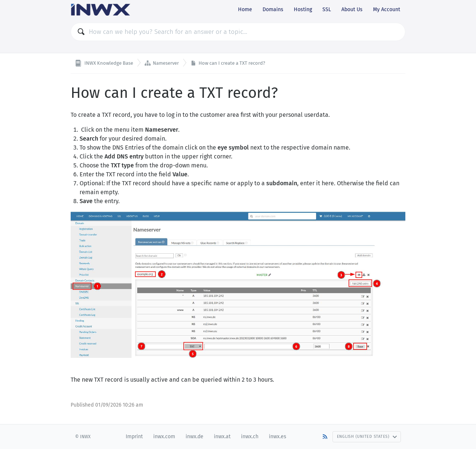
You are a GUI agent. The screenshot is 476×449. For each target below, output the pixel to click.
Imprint (134, 437)
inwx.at (222, 437)
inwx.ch (250, 437)
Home (245, 9)
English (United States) (367, 437)
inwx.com (164, 437)
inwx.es (278, 437)
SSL (327, 9)
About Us (352, 9)
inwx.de (194, 437)
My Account (387, 9)
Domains (273, 9)
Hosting (303, 9)
